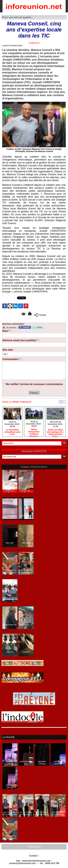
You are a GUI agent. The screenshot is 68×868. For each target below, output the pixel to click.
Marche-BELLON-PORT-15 (10, 599)
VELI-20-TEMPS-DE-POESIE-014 (26, 571)
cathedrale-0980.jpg (10, 786)
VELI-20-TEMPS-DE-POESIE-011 (26, 813)
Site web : (8, 350)
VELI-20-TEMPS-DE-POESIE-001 (10, 571)
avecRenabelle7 (26, 516)
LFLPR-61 (26, 488)
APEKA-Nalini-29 (10, 625)
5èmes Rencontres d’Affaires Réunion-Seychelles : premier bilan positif (34, 432)
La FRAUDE (8, 737)
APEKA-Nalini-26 (26, 625)
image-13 (10, 652)
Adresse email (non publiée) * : (21, 340)
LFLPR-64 (10, 488)
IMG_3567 (10, 543)
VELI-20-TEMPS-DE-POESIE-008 (42, 813)
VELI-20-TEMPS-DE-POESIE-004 (10, 813)
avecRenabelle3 (10, 516)
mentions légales (34, 847)
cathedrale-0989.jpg (58, 762)
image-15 (26, 652)
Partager (40, 315)
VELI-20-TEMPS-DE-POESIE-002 (58, 813)
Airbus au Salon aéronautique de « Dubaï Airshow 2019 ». (56, 432)
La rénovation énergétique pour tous (12, 432)
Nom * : (7, 331)
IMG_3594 (26, 543)
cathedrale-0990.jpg (10, 762)
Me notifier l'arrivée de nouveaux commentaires (34, 384)
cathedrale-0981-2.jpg (26, 762)
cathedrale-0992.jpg (42, 762)
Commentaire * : (12, 359)
